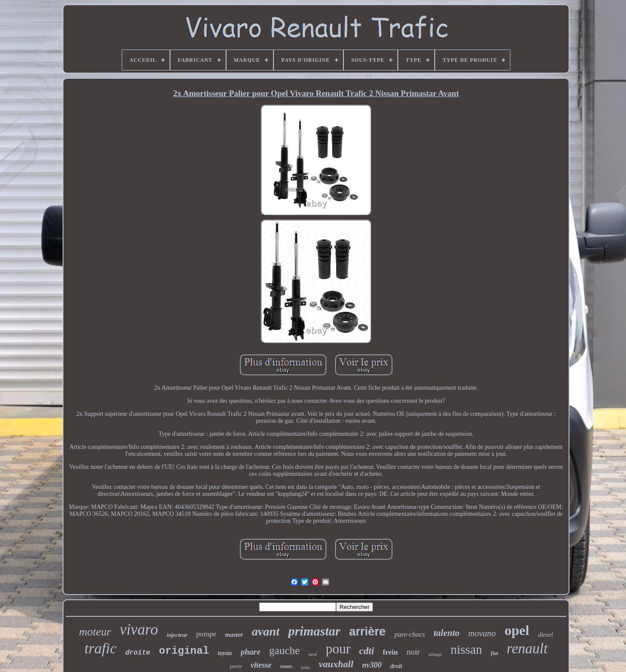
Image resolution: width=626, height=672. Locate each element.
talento (447, 633)
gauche (285, 650)
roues (286, 666)
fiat (494, 653)
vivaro (139, 630)
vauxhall (336, 664)
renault (527, 649)
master (234, 635)
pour (338, 649)
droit (396, 666)
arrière (367, 632)
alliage (435, 654)
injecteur (177, 635)
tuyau (225, 653)
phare (251, 652)
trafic (100, 648)
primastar (314, 631)
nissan (466, 649)
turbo (305, 667)
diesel (545, 635)
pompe (206, 634)
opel (517, 630)
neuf (313, 654)
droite (138, 653)
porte (236, 666)
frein (391, 652)
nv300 (372, 665)
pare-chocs (410, 634)
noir (413, 652)
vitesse (261, 665)
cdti (367, 651)
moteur (95, 632)
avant (266, 631)
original (184, 651)
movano (482, 633)
